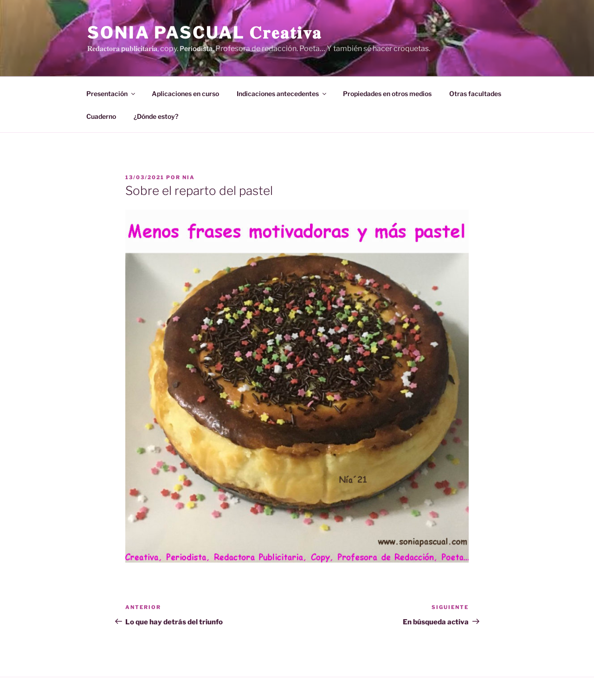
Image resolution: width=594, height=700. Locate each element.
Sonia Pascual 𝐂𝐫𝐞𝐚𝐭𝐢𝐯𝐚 (205, 32)
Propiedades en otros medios (387, 94)
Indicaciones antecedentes (282, 94)
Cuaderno (101, 116)
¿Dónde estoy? (156, 116)
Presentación (111, 94)
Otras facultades (475, 94)
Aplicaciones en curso (185, 94)
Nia (189, 177)
